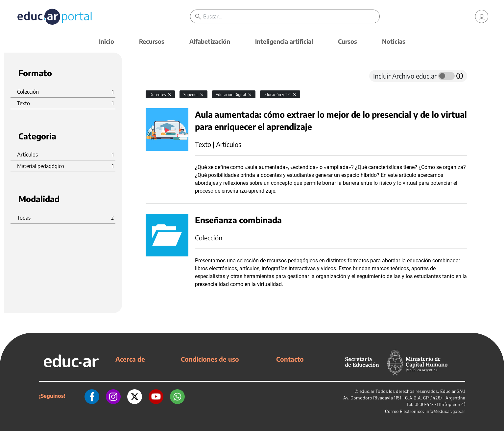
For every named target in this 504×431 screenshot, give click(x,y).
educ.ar (367, 391)
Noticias (394, 41)
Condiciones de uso (210, 359)
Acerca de (130, 359)
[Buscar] (291, 16)
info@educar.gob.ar (445, 411)
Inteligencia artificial (284, 41)
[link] (482, 16)
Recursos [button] (152, 41)
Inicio (107, 41)
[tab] (159, 76)
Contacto (290, 359)
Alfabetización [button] (210, 41)
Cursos (348, 41)
